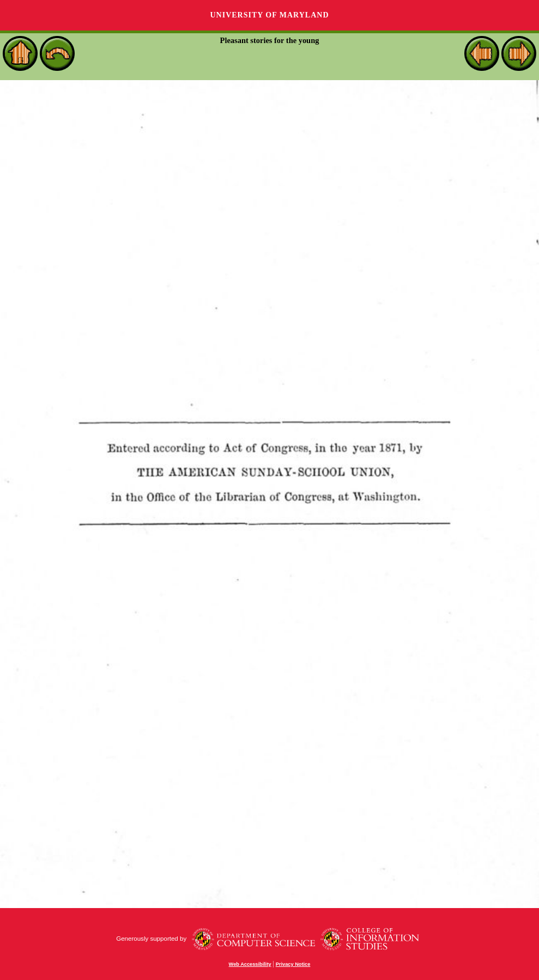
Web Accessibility (250, 964)
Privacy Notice (293, 964)
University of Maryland (269, 15)
